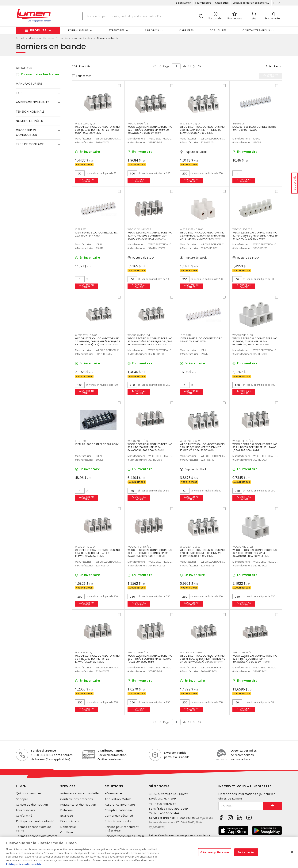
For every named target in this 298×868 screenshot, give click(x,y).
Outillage (67, 832)
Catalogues (222, 3)
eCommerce (113, 793)
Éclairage (67, 816)
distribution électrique (42, 38)
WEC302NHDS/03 (191, 653)
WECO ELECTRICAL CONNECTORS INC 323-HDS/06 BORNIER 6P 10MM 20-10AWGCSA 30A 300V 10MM (150, 130)
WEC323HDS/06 (138, 124)
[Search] (144, 16)
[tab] (38, 68)
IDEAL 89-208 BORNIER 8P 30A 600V (97, 444)
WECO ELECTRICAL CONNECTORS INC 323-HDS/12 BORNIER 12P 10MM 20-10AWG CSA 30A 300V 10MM (202, 447)
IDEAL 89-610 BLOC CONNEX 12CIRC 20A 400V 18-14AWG (96, 234)
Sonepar (22, 799)
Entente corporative (119, 821)
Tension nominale (30, 112)
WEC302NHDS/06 (86, 335)
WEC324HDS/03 (85, 653)
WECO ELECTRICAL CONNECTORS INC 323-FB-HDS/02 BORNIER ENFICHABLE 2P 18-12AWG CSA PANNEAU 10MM (203, 236)
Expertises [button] (117, 30)
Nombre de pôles (30, 121)
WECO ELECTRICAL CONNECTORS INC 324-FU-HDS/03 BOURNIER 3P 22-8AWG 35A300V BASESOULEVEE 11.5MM (150, 555)
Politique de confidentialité (35, 821)
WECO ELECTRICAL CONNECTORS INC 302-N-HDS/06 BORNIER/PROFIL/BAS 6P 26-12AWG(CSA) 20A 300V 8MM (98, 341)
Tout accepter (246, 852)
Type (20, 93)
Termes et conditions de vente (33, 829)
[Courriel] (241, 806)
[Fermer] (292, 852)
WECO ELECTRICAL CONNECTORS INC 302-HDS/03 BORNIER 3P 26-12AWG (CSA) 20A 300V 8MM (255, 447)
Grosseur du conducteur (27, 133)
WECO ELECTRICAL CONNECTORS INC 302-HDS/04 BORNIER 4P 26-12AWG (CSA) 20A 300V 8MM (150, 659)
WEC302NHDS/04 (139, 335)
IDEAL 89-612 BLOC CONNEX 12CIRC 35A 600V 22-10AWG (201, 340)
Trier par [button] (272, 66)
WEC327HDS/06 (138, 441)
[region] (149, 852)
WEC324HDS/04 (85, 547)
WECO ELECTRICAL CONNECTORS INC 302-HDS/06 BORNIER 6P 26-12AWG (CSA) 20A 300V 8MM (97, 130)
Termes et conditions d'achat (37, 836)
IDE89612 (186, 335)
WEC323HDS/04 (190, 124)
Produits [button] (38, 30)
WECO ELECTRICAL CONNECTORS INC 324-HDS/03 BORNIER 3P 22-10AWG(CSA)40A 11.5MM (97, 659)
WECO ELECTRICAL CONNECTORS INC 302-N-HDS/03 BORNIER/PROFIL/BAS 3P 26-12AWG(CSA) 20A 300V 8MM (202, 659)
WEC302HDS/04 (138, 653)
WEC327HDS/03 (243, 335)
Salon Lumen (184, 3)
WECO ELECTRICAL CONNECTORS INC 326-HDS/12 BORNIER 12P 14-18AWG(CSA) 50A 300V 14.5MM (255, 659)
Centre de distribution (32, 805)
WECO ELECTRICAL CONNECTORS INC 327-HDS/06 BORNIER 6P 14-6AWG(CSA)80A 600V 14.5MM (150, 447)
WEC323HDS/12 (190, 441)
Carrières (186, 30)
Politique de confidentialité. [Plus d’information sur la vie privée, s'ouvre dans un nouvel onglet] (24, 864)
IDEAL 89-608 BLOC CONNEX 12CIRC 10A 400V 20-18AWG (254, 128)
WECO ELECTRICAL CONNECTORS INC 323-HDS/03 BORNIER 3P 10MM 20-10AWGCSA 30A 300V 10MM (202, 553)
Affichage (24, 68)
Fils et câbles (69, 821)
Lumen (21, 786)
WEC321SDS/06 (242, 229)
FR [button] (275, 3)
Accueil (20, 38)
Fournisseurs (203, 3)
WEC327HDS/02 (243, 547)
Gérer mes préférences (215, 852)
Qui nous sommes (29, 793)
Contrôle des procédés (76, 799)
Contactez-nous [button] (256, 30)
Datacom (66, 810)
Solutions (114, 786)
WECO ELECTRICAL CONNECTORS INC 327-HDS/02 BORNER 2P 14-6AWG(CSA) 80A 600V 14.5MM (255, 553)
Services (68, 786)
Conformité (24, 816)
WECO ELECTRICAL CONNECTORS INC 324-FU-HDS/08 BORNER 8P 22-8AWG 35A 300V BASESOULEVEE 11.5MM (150, 237)
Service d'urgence (43, 750)
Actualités (218, 30)
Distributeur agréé (111, 750)
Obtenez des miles (244, 750)
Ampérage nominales (33, 102)
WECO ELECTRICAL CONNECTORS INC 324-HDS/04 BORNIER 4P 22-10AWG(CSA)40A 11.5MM (97, 553)
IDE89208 (81, 441)
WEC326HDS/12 (242, 653)
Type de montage (30, 144)
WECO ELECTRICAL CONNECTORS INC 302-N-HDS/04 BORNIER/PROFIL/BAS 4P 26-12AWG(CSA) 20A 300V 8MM (150, 341)
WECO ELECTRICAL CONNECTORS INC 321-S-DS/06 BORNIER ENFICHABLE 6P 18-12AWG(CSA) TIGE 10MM (255, 236)
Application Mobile (118, 799)
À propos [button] (152, 30)
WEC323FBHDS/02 (192, 229)
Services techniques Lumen (124, 836)
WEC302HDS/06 (85, 124)
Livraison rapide (175, 753)
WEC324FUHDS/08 (140, 229)
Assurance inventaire (120, 805)
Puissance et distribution (78, 805)
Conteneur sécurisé (119, 816)
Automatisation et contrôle (79, 793)
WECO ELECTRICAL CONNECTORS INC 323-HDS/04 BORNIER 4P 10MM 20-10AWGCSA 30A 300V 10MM (202, 130)
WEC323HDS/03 (190, 547)
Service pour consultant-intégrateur (122, 829)
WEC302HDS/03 (243, 441)
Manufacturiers (29, 84)
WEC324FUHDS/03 (139, 547)
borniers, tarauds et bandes (76, 38)
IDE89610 (81, 229)
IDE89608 (239, 124)
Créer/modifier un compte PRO (251, 3)
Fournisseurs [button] (78, 30)
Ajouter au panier (87, 180)
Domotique (68, 827)
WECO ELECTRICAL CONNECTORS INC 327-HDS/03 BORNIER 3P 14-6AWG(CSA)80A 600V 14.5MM (255, 341)
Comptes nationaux (119, 810)
